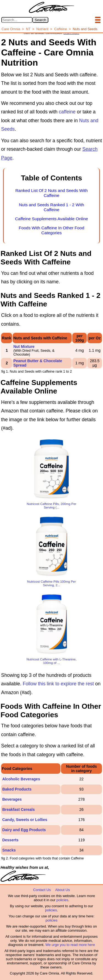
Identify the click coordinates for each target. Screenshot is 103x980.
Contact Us (42, 890)
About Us (62, 890)
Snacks (9, 850)
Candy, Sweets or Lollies (25, 820)
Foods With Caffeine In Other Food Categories (51, 230)
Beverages (12, 799)
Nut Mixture (24, 347)
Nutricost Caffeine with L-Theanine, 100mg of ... (52, 661)
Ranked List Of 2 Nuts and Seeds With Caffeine (51, 193)
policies (62, 900)
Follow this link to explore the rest (58, 684)
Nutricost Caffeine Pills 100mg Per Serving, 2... (51, 583)
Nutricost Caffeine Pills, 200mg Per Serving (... (51, 506)
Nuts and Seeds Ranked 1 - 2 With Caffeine (51, 207)
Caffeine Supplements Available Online (52, 219)
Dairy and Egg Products (24, 830)
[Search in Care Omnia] (17, 20)
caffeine (67, 112)
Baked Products (17, 789)
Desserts (10, 840)
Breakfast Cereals (18, 809)
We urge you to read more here (70, 945)
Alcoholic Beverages (21, 779)
